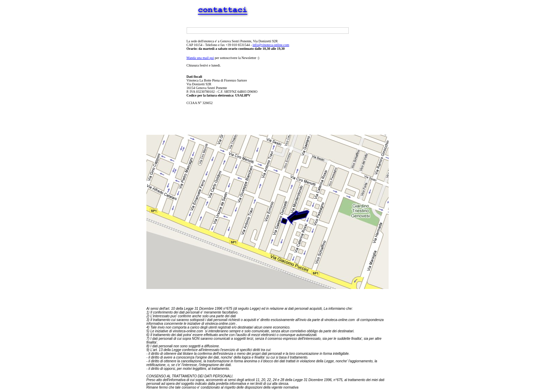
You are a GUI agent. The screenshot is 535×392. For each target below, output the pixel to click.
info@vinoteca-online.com (271, 45)
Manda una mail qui (200, 58)
